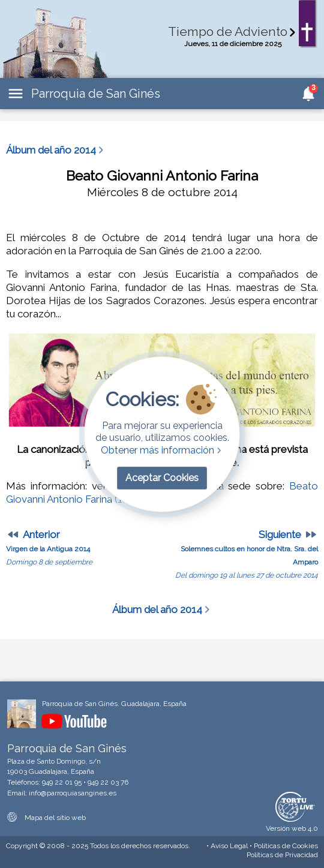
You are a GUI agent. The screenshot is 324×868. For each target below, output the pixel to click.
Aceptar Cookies (162, 478)
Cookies (286, 846)
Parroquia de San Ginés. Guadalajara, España (114, 704)
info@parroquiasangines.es (73, 793)
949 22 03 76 (108, 782)
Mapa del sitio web (46, 818)
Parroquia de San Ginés (96, 94)
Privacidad (282, 855)
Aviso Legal (229, 846)
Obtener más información (162, 450)
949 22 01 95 (62, 782)
